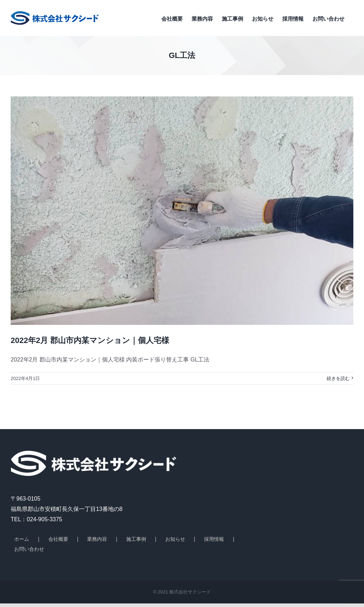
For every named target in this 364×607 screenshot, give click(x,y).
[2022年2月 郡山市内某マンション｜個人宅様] (182, 211)
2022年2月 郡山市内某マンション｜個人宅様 (90, 340)
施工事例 (136, 539)
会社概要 (58, 539)
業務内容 (97, 539)
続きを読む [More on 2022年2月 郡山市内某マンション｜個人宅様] (338, 378)
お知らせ (175, 539)
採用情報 (214, 539)
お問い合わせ (29, 549)
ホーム (22, 539)
